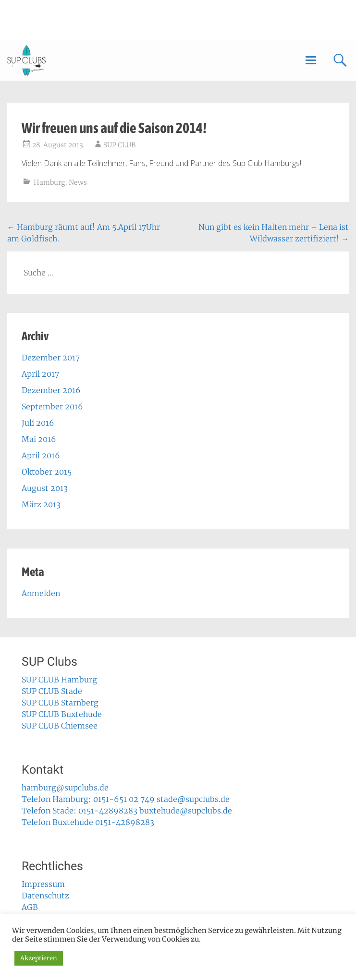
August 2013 (45, 488)
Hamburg (49, 182)
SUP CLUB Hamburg (59, 680)
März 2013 (41, 504)
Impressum (43, 884)
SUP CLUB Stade (52, 691)
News (78, 182)
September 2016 (52, 406)
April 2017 (40, 374)
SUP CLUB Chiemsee (60, 726)
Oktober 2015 (47, 472)
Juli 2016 (38, 423)
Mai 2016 (39, 439)
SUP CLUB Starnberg (60, 703)
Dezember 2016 (51, 390)
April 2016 (41, 455)
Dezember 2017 (51, 358)
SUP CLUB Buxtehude (62, 714)
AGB (30, 907)
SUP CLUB (119, 145)
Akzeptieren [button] (39, 958)
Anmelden (41, 593)
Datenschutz (45, 896)
